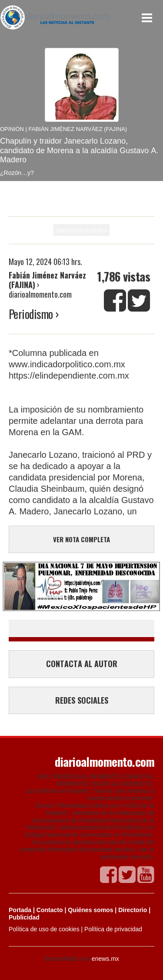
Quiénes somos (90, 910)
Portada (20, 910)
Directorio (133, 910)
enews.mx (105, 959)
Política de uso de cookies (44, 929)
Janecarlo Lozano (81, 230)
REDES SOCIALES (82, 700)
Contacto (50, 910)
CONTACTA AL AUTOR (82, 664)
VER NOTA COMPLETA (81, 539)
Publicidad (24, 917)
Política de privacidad (113, 929)
